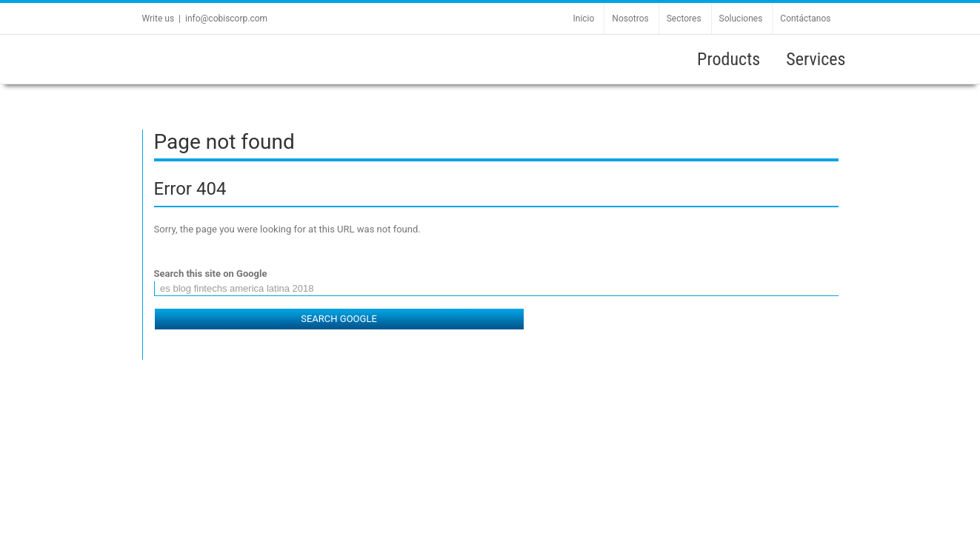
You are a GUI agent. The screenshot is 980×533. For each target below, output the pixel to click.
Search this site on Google (211, 274)
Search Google (339, 319)
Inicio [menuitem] (584, 19)
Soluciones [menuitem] (741, 19)
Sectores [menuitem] (684, 19)
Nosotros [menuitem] (630, 19)
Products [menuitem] (729, 59)
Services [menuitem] (816, 59)
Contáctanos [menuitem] (805, 19)
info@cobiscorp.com (226, 19)
